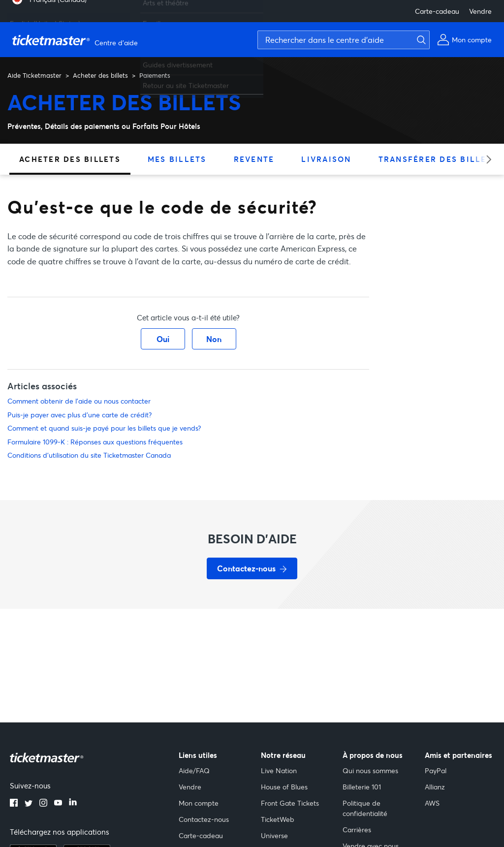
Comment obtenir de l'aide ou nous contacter (79, 401)
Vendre (480, 11)
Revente (254, 159)
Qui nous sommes (370, 770)
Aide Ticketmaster (34, 75)
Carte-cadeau (437, 11)
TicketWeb (278, 819)
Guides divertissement (178, 61)
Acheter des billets (100, 75)
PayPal (436, 770)
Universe (274, 835)
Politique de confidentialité (365, 808)
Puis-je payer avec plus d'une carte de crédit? (79, 415)
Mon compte (199, 803)
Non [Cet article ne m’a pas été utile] (214, 339)
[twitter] (29, 804)
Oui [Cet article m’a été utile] (163, 339)
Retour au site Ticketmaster (186, 81)
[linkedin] (73, 804)
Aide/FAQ (194, 770)
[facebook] (14, 804)
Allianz (435, 787)
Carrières (357, 830)
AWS (432, 803)
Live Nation (279, 770)
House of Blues (284, 787)
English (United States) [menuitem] (45, 19)
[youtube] (58, 804)
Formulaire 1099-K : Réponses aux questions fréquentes (95, 442)
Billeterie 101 (362, 787)
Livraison (326, 159)
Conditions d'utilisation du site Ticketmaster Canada (89, 455)
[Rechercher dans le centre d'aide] (344, 40)
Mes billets (177, 159)
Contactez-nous (204, 819)
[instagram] (43, 804)
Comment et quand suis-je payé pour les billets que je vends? (104, 428)
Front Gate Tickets (290, 803)
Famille (154, 19)
